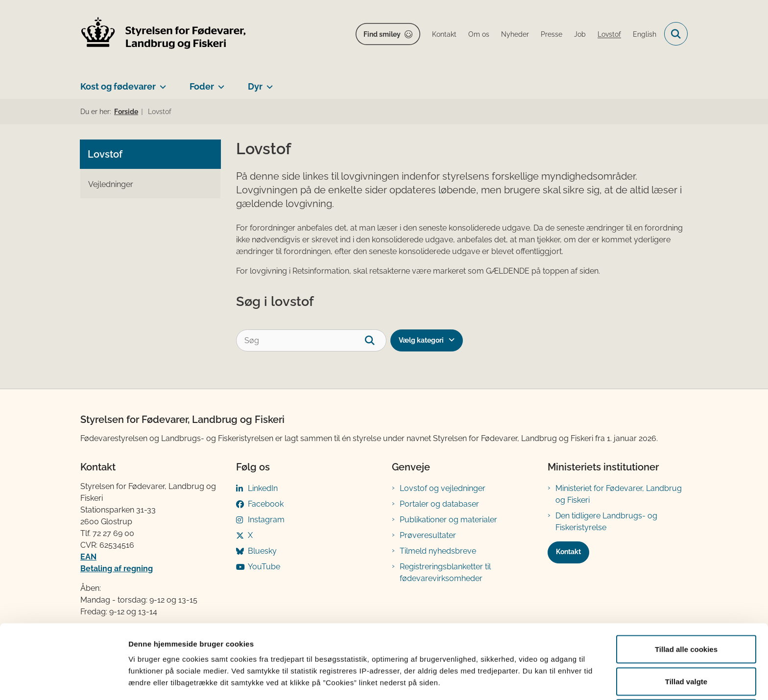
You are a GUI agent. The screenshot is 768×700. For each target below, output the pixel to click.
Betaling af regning (117, 569)
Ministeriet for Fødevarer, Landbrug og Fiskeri (619, 494)
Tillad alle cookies (686, 610)
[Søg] (311, 340)
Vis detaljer (509, 675)
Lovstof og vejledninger (443, 488)
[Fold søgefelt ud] (676, 34)
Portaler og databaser (439, 504)
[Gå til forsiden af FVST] (164, 34)
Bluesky (262, 551)
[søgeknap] (375, 340)
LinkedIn (263, 488)
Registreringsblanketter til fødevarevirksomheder (445, 572)
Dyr (255, 86)
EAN (88, 557)
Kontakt (568, 552)
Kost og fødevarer (118, 86)
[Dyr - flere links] (268, 83)
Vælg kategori (421, 340)
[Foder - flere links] (219, 83)
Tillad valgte (686, 642)
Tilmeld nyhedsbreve (438, 551)
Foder (202, 86)
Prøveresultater (428, 535)
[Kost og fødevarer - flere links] (161, 83)
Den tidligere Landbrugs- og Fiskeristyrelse (606, 522)
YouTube (264, 567)
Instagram (266, 520)
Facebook (266, 504)
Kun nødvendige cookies (686, 674)
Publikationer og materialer (448, 520)
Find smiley (382, 34)
